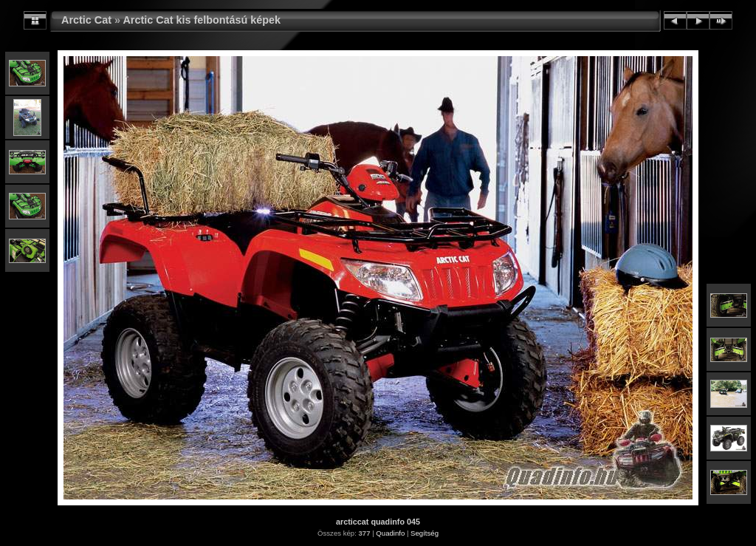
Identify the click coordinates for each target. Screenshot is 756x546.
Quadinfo (390, 533)
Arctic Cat (86, 20)
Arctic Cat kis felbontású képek (202, 20)
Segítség (425, 533)
